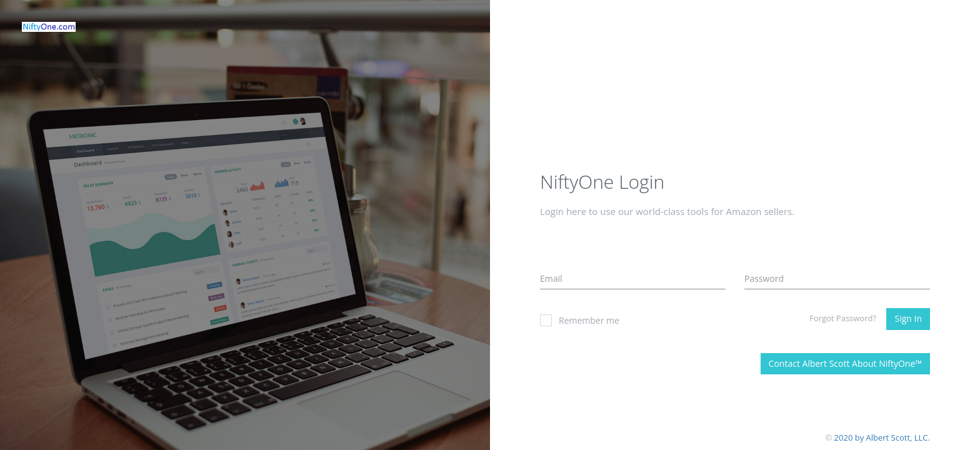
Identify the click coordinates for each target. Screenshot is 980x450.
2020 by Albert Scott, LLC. (882, 437)
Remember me (580, 320)
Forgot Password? (843, 318)
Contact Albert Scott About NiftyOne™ (845, 363)
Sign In (908, 318)
